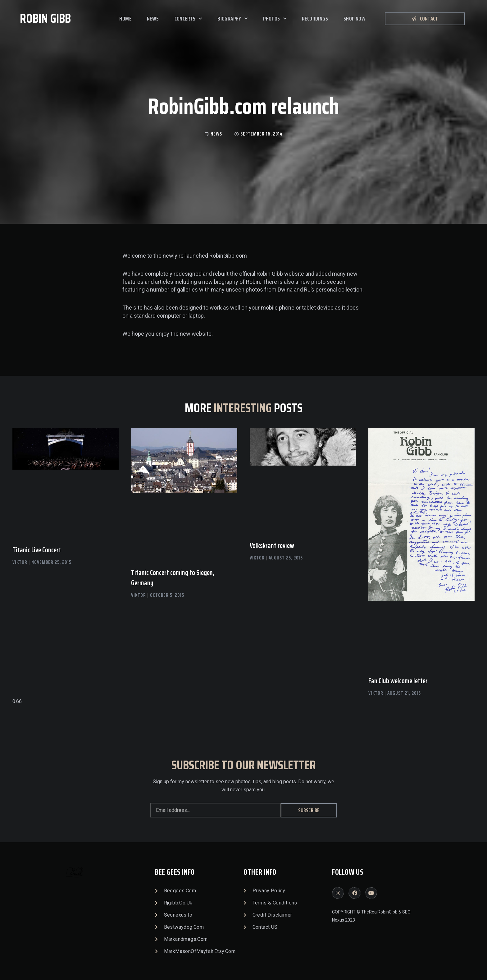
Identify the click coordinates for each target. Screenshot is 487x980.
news (216, 134)
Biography (232, 19)
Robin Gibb (45, 18)
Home (125, 19)
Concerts (188, 19)
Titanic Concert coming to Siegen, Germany (173, 578)
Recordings (315, 19)
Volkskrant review (272, 546)
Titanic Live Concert (37, 550)
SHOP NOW (355, 19)
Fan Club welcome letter (398, 681)
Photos (275, 19)
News (153, 19)
